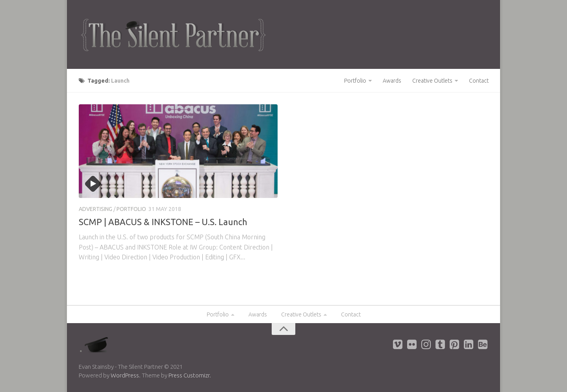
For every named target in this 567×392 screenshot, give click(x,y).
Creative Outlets (432, 81)
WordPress (125, 375)
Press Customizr (189, 375)
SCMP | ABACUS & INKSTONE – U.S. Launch (163, 222)
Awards (392, 81)
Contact (479, 81)
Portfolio (355, 81)
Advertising (95, 209)
